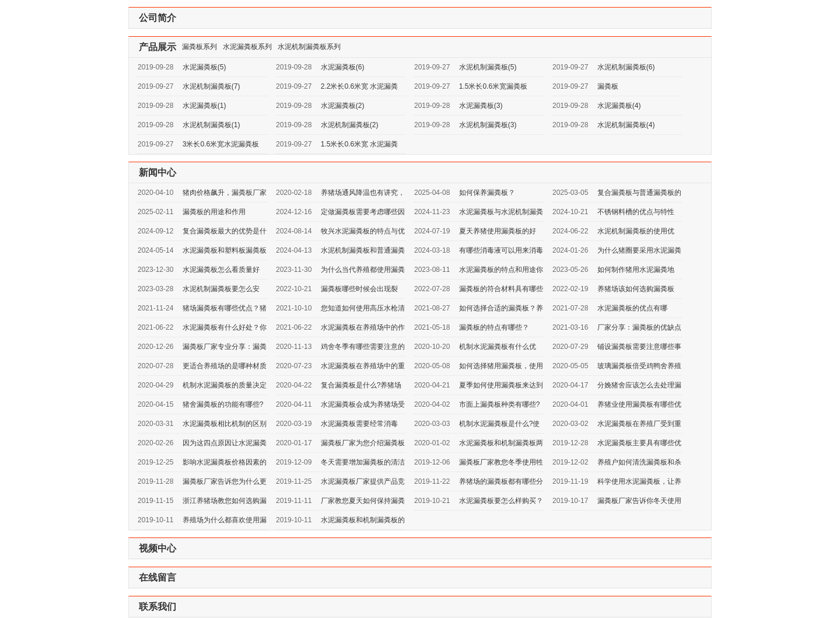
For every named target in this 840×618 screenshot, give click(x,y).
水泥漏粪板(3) (481, 106)
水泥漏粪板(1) (204, 106)
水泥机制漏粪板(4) (626, 125)
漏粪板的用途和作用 (214, 212)
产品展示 (157, 47)
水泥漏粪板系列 (247, 47)
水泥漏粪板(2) (343, 106)
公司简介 (157, 18)
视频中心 (157, 548)
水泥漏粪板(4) (619, 106)
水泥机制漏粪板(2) (350, 125)
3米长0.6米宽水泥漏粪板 (221, 144)
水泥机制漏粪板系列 (309, 47)
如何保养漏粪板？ (487, 193)
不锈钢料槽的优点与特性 (636, 212)
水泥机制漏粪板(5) (488, 67)
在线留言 (157, 577)
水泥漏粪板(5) (204, 67)
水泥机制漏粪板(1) (211, 125)
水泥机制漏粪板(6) (626, 67)
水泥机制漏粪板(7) (211, 86)
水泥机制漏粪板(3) (488, 125)
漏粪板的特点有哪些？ (494, 327)
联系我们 (157, 607)
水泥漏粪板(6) (343, 67)
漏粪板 (608, 86)
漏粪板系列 (199, 47)
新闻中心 (157, 172)
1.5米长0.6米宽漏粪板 (493, 86)
